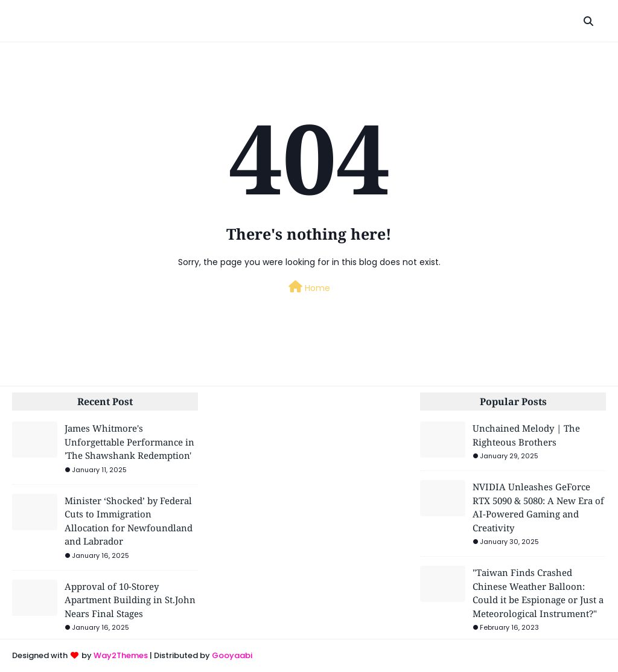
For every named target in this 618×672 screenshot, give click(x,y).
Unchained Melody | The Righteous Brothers (526, 435)
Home (309, 287)
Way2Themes (121, 655)
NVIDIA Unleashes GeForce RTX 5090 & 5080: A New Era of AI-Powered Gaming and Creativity (538, 507)
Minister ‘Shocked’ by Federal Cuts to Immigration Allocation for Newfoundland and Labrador (129, 521)
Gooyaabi (232, 655)
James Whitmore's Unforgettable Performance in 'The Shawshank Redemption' (129, 442)
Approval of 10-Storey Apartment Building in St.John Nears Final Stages (130, 600)
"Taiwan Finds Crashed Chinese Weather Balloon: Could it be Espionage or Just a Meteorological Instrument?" (538, 593)
